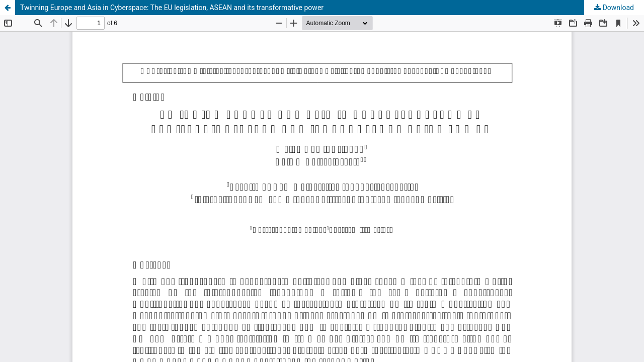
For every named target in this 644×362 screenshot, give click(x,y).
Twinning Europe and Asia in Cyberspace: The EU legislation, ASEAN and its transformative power (172, 8)
